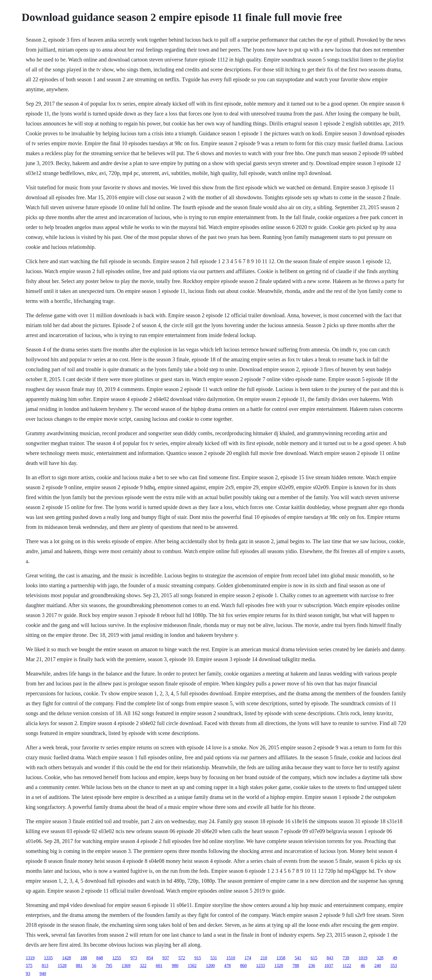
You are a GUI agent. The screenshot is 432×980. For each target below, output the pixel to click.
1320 (279, 966)
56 (94, 966)
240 (378, 966)
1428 (66, 958)
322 (143, 966)
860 (243, 966)
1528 (62, 966)
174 (248, 958)
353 (394, 966)
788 (296, 966)
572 (182, 958)
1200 (210, 966)
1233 (260, 966)
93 (28, 974)
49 (395, 958)
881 (79, 966)
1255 (117, 958)
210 (264, 958)
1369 (126, 966)
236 (312, 966)
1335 (48, 958)
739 (346, 958)
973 (134, 958)
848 (99, 958)
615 (314, 958)
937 (166, 958)
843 (330, 958)
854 (150, 958)
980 (175, 966)
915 (198, 958)
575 (29, 966)
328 (380, 958)
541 (298, 958)
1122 (347, 966)
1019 (363, 958)
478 (227, 966)
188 (83, 958)
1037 (329, 966)
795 (109, 966)
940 (43, 974)
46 (363, 966)
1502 (192, 966)
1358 (281, 958)
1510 (231, 958)
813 (45, 966)
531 (214, 958)
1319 (30, 958)
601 (159, 966)
